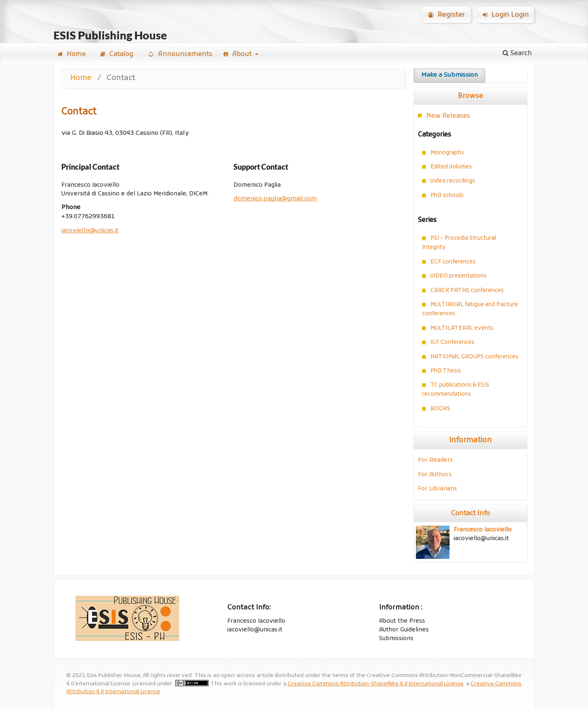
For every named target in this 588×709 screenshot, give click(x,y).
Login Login (506, 15)
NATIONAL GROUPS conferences (474, 357)
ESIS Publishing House (110, 35)
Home (72, 54)
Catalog (117, 54)
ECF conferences (453, 262)
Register (446, 15)
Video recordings (453, 181)
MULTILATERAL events (462, 328)
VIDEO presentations (459, 276)
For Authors (435, 475)
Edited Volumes (451, 167)
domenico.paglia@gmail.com (275, 199)
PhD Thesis (446, 371)
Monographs (447, 153)
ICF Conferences (452, 342)
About (238, 54)
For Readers (435, 460)
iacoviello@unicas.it (90, 231)
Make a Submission (450, 75)
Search (517, 54)
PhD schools (447, 196)
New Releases (448, 116)
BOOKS (440, 409)
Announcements (180, 54)
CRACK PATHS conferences (467, 291)
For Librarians (437, 489)
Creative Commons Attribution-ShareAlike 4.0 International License (376, 684)
